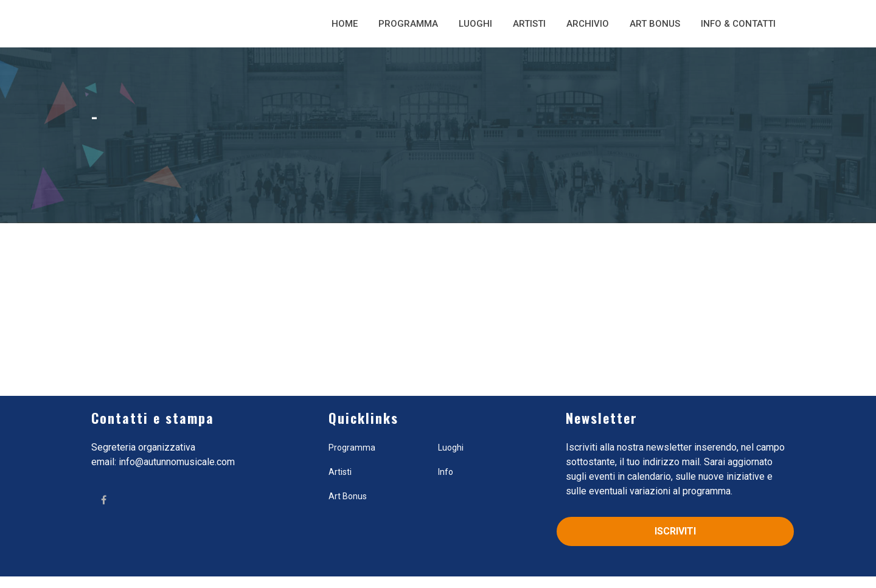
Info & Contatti (738, 24)
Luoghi (475, 24)
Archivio (588, 24)
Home (345, 24)
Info (446, 472)
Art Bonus (655, 24)
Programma (408, 24)
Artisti (529, 24)
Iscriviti (675, 531)
